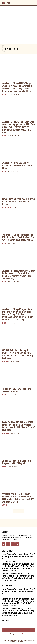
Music (4, 94)
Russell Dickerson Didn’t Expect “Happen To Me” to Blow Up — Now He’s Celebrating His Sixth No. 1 (18, 556)
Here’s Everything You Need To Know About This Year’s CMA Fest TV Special (18, 202)
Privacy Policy (20, 634)
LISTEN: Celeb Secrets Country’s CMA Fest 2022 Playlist (16, 390)
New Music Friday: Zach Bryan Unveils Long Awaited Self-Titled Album (17, 166)
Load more (19, 511)
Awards (5, 505)
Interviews (6, 361)
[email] (18, 625)
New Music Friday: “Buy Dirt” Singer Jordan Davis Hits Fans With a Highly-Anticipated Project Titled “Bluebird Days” (18, 275)
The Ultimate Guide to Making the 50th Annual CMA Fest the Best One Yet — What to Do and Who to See (18, 237)
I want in (18, 630)
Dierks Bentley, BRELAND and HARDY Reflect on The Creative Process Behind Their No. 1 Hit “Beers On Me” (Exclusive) (18, 426)
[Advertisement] (18, 25)
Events (5, 467)
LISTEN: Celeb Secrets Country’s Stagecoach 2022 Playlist (16, 462)
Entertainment (7, 207)
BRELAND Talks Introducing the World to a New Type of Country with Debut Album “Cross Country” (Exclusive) (18, 354)
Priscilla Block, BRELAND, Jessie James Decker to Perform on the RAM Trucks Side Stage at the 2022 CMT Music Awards (18, 498)
